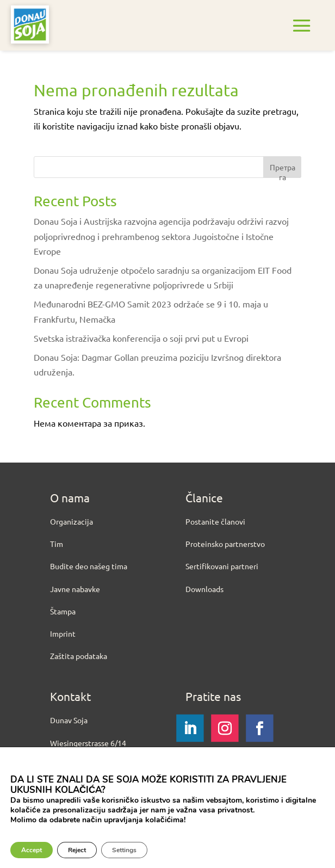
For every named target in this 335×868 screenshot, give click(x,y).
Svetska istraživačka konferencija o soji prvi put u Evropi (141, 338)
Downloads (204, 589)
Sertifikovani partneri (222, 566)
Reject (77, 850)
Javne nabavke (75, 589)
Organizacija (72, 521)
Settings (124, 850)
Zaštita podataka (79, 656)
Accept (32, 850)
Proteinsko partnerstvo (225, 544)
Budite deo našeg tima (89, 566)
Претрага (283, 170)
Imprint (63, 633)
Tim (57, 544)
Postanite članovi (215, 521)
